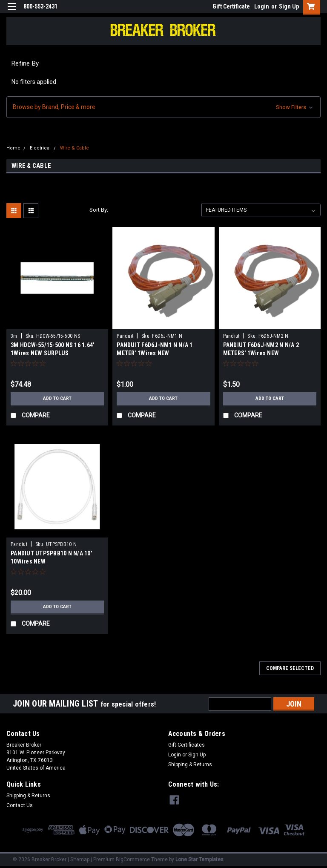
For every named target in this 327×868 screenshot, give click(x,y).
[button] (163, 107)
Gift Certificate (231, 6)
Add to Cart (57, 399)
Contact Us (20, 805)
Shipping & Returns (190, 765)
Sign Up (289, 6)
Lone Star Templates (199, 859)
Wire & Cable (75, 148)
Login (262, 6)
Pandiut (231, 336)
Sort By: (99, 210)
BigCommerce (133, 859)
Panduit (125, 336)
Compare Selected (290, 668)
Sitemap (80, 859)
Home (13, 148)
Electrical (40, 148)
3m (14, 336)
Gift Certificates (186, 745)
